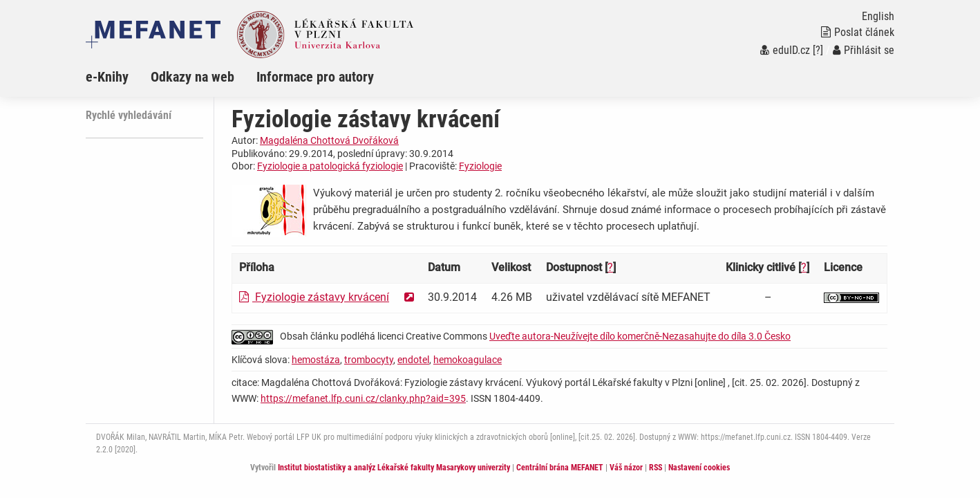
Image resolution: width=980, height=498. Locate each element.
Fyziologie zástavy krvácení (314, 297)
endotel (413, 360)
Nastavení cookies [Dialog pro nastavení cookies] (699, 468)
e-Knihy (107, 77)
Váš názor (626, 468)
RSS (656, 468)
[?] (818, 50)
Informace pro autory (315, 77)
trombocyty (369, 360)
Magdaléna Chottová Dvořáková (329, 140)
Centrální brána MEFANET (560, 468)
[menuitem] (118, 77)
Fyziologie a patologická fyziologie (330, 166)
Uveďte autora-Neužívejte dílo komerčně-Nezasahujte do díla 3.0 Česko (640, 336)
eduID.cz (785, 50)
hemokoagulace (468, 360)
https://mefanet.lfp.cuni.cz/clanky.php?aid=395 (363, 398)
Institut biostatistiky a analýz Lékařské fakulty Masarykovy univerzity (394, 468)
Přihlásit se (864, 50)
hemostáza (316, 360)
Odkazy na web (192, 77)
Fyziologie (480, 166)
